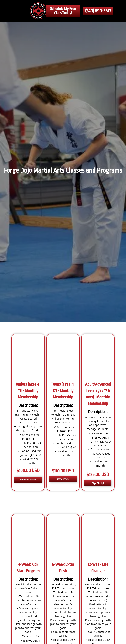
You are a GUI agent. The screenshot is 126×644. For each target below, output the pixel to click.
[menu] (7, 11)
